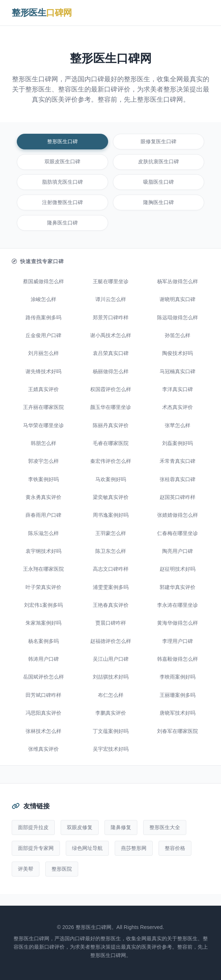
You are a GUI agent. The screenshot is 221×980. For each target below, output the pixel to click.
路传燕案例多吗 (43, 318)
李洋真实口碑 (178, 389)
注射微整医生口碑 (62, 202)
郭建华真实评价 (178, 587)
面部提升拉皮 (33, 827)
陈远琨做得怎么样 (178, 318)
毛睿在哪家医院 (111, 443)
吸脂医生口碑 (159, 182)
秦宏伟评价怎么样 (111, 461)
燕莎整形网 (134, 848)
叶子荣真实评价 (43, 587)
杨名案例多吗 (43, 641)
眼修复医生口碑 (159, 142)
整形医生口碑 (62, 142)
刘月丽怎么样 (43, 353)
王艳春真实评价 (111, 605)
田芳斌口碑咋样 (43, 695)
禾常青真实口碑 (178, 461)
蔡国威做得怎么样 (43, 282)
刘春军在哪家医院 (178, 731)
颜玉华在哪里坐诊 (111, 407)
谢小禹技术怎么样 (111, 335)
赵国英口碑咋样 (178, 497)
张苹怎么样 (178, 425)
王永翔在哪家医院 (43, 569)
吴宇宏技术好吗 (111, 749)
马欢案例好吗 (111, 479)
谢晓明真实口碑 (178, 299)
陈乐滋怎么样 (43, 533)
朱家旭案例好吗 (43, 623)
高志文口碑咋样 (111, 569)
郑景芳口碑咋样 (111, 318)
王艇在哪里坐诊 (111, 282)
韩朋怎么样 (43, 443)
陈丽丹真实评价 (111, 425)
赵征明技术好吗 (178, 569)
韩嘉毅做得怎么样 (178, 659)
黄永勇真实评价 (43, 497)
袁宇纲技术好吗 (43, 551)
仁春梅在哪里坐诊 (178, 533)
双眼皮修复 (80, 827)
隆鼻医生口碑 (62, 223)
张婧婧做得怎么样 (178, 515)
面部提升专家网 (36, 848)
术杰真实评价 (178, 407)
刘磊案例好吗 (178, 443)
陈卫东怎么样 (111, 551)
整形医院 (62, 869)
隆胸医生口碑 (159, 202)
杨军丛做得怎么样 (178, 282)
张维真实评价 (43, 749)
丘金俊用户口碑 (43, 335)
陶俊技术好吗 (178, 353)
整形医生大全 (165, 827)
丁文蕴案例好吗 (111, 731)
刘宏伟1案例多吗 (43, 605)
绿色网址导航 (87, 848)
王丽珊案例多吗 (178, 695)
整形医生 (42, 13)
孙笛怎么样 (178, 335)
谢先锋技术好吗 (43, 372)
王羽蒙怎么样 (111, 533)
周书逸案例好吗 (111, 515)
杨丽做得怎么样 (111, 372)
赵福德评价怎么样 (111, 641)
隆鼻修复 (121, 827)
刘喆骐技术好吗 (111, 677)
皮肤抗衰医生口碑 (159, 162)
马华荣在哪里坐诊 (43, 425)
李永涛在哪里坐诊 (178, 605)
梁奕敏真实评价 (111, 497)
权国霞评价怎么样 (111, 389)
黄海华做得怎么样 (178, 623)
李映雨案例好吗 (178, 677)
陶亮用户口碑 (178, 551)
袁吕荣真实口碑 (111, 353)
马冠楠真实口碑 (178, 372)
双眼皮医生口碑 (62, 162)
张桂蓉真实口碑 (178, 479)
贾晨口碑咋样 (111, 623)
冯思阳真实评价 (43, 713)
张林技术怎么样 (43, 731)
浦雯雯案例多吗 (111, 587)
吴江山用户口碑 (111, 659)
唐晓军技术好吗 (178, 713)
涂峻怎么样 (43, 299)
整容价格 (175, 848)
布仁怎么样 (111, 695)
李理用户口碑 (178, 641)
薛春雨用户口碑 (43, 515)
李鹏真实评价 (111, 713)
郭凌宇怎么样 (43, 461)
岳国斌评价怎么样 (43, 677)
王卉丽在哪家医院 (43, 407)
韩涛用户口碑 (43, 659)
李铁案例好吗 (43, 479)
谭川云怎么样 (111, 299)
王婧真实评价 (43, 389)
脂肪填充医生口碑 (62, 182)
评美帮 (26, 869)
